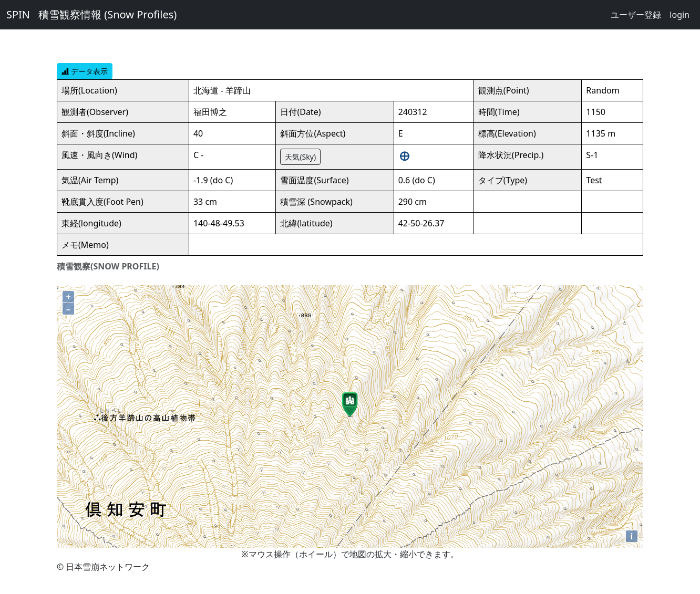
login (680, 15)
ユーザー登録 (636, 15)
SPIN (18, 14)
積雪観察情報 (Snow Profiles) (107, 14)
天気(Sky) (300, 157)
